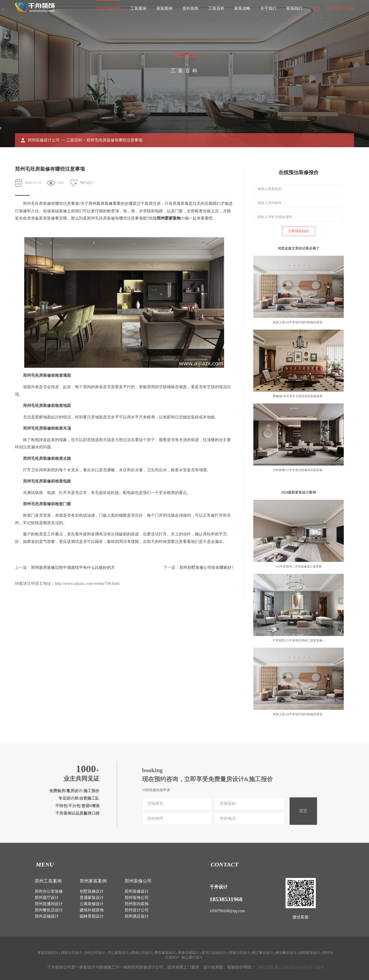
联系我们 (294, 8)
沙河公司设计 (95, 953)
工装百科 (216, 8)
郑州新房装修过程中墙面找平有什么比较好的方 (73, 567)
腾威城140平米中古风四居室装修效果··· (299, 396)
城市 (320, 967)
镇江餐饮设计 (263, 953)
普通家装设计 (92, 898)
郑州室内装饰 (137, 904)
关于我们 (268, 8)
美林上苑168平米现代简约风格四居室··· (299, 322)
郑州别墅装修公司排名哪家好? (206, 567)
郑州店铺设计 (47, 916)
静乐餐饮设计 (286, 953)
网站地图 (266, 967)
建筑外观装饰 (92, 910)
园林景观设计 (92, 916)
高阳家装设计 (310, 953)
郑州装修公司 (108, 8)
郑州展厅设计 (47, 898)
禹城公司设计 (142, 953)
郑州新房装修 (101, 203)
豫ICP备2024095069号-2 (295, 967)
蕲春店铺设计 (189, 953)
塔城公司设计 (239, 953)
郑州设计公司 (137, 910)
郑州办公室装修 (49, 891)
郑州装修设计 (137, 891)
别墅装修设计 (92, 891)
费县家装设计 (165, 953)
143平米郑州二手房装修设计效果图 (299, 567)
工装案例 (138, 8)
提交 (303, 811)
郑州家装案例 (93, 881)
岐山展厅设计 (192, 957)
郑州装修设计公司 (44, 140)
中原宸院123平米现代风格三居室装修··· (299, 640)
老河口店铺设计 (214, 953)
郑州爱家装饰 (169, 218)
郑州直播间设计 (49, 904)
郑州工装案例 (48, 881)
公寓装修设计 (92, 904)
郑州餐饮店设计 (49, 910)
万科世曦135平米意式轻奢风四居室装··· (299, 470)
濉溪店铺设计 (48, 953)
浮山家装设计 (118, 953)
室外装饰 (190, 8)
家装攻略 (242, 8)
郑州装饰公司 (137, 898)
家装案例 (164, 8)
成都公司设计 (71, 953)
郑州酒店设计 (137, 916)
